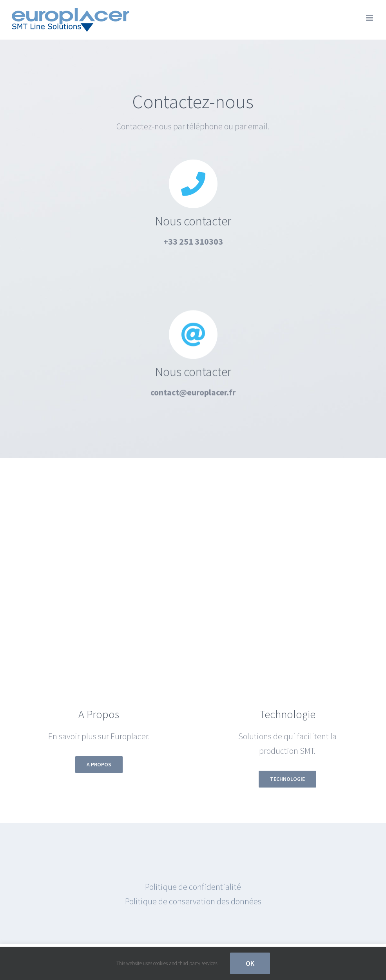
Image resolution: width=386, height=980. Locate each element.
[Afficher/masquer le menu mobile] (370, 18)
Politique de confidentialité (193, 887)
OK (250, 963)
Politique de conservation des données (193, 901)
